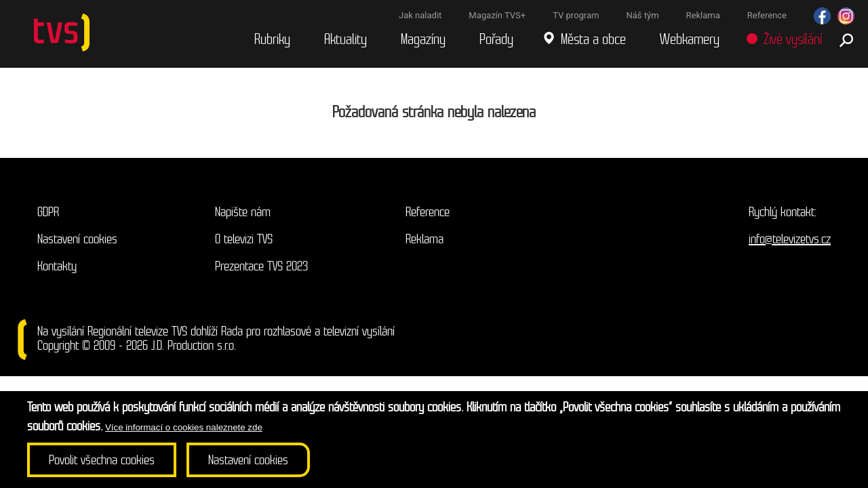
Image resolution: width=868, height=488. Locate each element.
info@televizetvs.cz (790, 239)
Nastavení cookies (77, 239)
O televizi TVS (244, 239)
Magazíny (423, 40)
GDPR (48, 212)
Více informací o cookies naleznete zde (184, 427)
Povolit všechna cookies (102, 460)
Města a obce (593, 40)
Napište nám (243, 212)
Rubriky (272, 40)
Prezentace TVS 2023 (261, 266)
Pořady (496, 40)
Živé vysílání (793, 40)
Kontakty (57, 266)
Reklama (425, 239)
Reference (428, 212)
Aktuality (346, 40)
